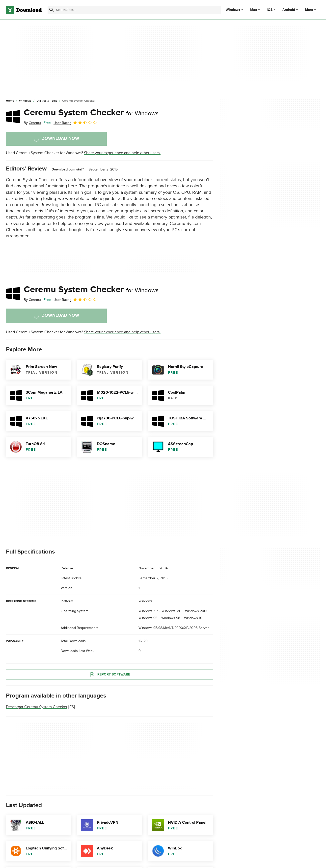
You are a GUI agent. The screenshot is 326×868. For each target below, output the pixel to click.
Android (289, 10)
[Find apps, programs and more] (134, 10)
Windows (233, 10)
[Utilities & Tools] (47, 101)
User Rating (75, 122)
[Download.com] (24, 10)
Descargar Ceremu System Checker (37, 707)
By (32, 123)
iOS (270, 10)
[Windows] (25, 101)
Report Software (110, 674)
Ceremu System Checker (91, 113)
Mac (254, 10)
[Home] (10, 101)
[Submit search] (52, 10)
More (311, 10)
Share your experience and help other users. (122, 153)
